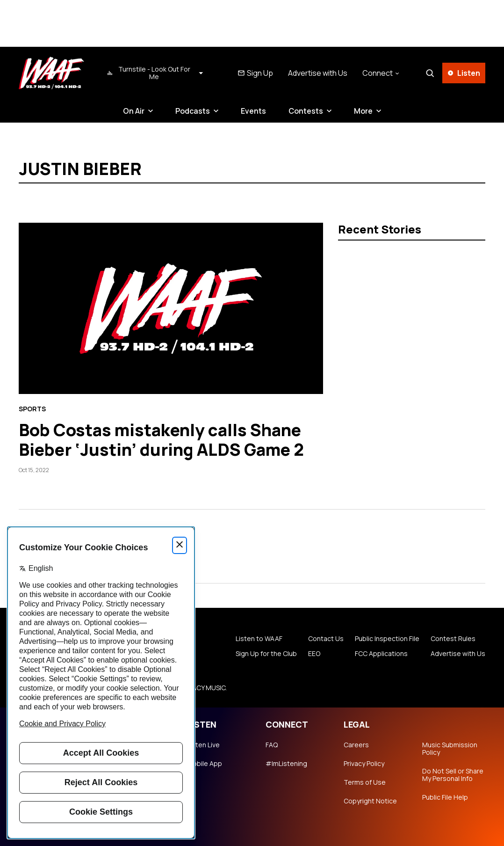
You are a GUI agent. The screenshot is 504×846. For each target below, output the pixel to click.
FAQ (272, 745)
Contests (306, 111)
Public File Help (445, 797)
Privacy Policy (364, 764)
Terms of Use (365, 782)
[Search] (430, 73)
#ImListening (286, 764)
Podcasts (193, 111)
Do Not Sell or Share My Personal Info (453, 775)
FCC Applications (381, 654)
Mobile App (205, 764)
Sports (32, 409)
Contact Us (326, 639)
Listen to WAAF (259, 639)
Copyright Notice (370, 801)
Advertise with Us (318, 73)
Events (253, 111)
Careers (356, 745)
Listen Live (203, 745)
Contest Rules (453, 639)
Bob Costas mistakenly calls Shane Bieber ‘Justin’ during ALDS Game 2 (161, 440)
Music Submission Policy (450, 749)
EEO (314, 654)
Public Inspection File (387, 639)
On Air (134, 111)
